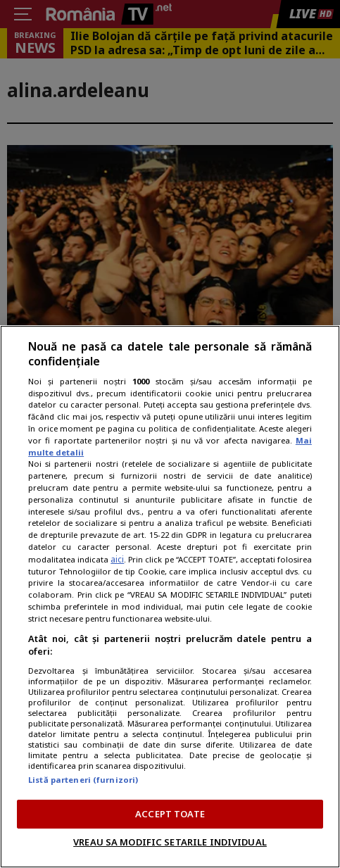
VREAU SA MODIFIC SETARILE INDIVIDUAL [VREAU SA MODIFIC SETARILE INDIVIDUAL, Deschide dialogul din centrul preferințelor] (170, 842)
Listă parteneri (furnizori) (83, 780)
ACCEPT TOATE (170, 814)
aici (117, 559)
